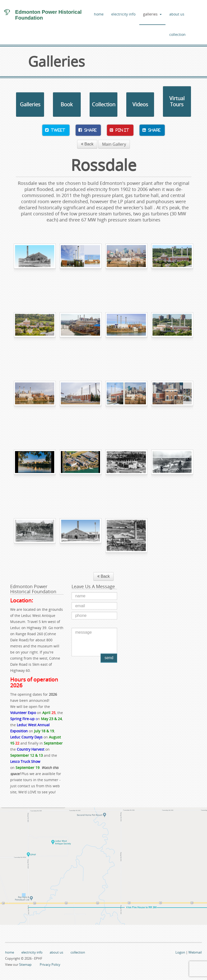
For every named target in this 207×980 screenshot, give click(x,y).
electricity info (123, 14)
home (99, 14)
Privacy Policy (50, 964)
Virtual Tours (177, 101)
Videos (140, 104)
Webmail (195, 952)
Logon (180, 952)
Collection (104, 104)
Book (67, 104)
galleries (153, 14)
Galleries (30, 104)
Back (87, 144)
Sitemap (25, 964)
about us (177, 14)
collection (177, 34)
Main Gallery (114, 144)
